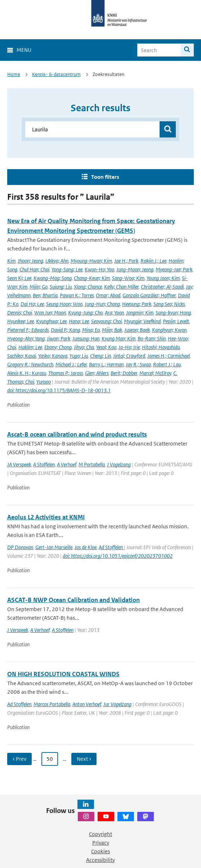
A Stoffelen (44, 464)
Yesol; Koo (106, 347)
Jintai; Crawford (129, 356)
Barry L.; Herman (106, 364)
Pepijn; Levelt (176, 321)
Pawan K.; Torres (77, 295)
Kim (11, 261)
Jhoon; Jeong (30, 261)
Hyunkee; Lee (21, 321)
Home (14, 74)
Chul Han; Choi (34, 269)
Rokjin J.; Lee (153, 261)
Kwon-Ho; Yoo (99, 269)
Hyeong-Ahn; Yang (26, 338)
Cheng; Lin (100, 356)
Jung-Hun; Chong (102, 304)
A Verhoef (67, 464)
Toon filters (105, 177)
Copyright (100, 834)
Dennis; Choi (20, 313)
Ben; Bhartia (45, 295)
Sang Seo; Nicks (169, 304)
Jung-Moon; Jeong (135, 269)
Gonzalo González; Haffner (149, 295)
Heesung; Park (137, 304)
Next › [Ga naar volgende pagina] (84, 759)
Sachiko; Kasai (22, 356)
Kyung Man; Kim (119, 338)
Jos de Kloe (86, 547)
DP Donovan (20, 547)
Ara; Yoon (114, 313)
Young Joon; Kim (163, 278)
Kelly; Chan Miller (121, 287)
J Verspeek (18, 630)
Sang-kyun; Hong (173, 313)
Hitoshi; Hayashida (161, 347)
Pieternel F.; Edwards (28, 330)
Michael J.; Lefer (71, 364)
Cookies (100, 851)
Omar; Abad (108, 295)
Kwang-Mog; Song (53, 278)
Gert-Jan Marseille (54, 547)
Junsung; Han (86, 338)
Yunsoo (44, 382)
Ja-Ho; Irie (129, 347)
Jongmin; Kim (140, 313)
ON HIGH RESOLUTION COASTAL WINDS (63, 674)
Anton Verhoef (87, 704)
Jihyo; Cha (84, 347)
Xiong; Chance (88, 287)
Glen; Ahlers (97, 373)
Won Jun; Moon (50, 313)
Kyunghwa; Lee (51, 321)
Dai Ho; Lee (32, 304)
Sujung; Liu (61, 287)
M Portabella (92, 464)
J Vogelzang (119, 464)
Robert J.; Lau (167, 364)
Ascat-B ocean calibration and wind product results (77, 434)
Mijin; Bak (112, 330)
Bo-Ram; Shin (152, 338)
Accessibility (100, 860)
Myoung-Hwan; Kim (91, 261)
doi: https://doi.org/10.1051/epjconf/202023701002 (118, 556)
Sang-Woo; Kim (128, 278)
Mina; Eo (91, 330)
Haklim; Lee (30, 347)
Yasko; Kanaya (53, 356)
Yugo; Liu (79, 356)
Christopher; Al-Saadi (162, 287)
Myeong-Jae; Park (174, 269)
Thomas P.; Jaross (66, 373)
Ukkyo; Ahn (57, 261)
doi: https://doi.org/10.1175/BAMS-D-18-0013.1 (59, 390)
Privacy (101, 843)
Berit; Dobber (124, 373)
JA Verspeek (19, 464)
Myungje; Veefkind (142, 321)
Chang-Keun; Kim (92, 278)
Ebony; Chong (58, 347)
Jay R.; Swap (138, 364)
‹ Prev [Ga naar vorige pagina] (19, 759)
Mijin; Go (39, 287)
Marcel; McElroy (155, 373)
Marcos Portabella (52, 704)
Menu (24, 50)
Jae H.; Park (126, 261)
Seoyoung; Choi (106, 321)
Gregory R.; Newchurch (30, 364)
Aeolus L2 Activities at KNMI (46, 517)
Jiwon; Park (59, 338)
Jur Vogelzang (117, 704)
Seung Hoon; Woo (64, 304)
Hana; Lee (79, 321)
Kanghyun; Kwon (169, 330)
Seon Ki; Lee (19, 278)
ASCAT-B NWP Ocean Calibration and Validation (73, 600)
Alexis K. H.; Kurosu (27, 373)
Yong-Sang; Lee (67, 269)
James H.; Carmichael (169, 356)
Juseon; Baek (137, 330)
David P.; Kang (65, 330)
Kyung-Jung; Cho (85, 313)
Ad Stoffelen (111, 547)
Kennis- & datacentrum (56, 74)
